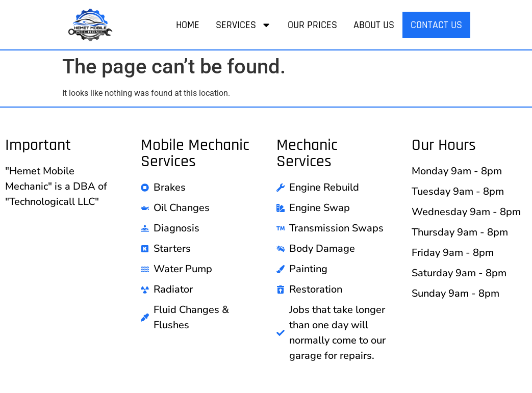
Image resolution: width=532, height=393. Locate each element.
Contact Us (436, 25)
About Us (374, 25)
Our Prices (312, 25)
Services (244, 25)
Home (188, 25)
